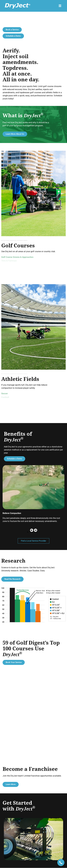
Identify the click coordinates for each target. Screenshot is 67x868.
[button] (60, 6)
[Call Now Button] (61, 863)
